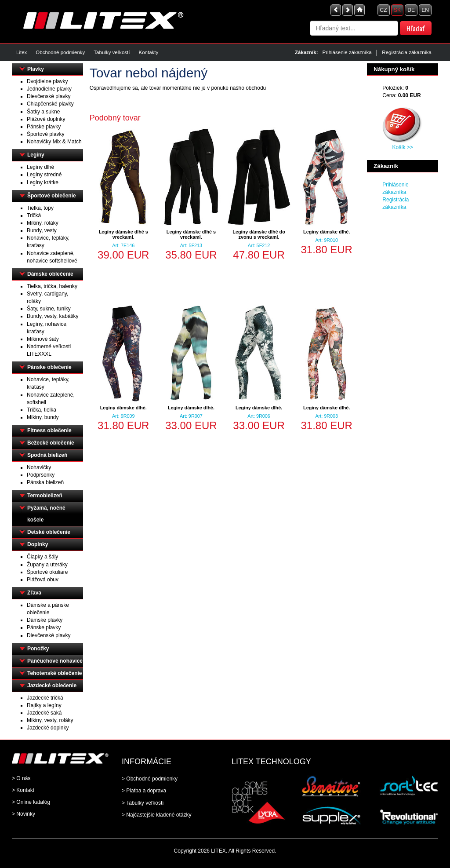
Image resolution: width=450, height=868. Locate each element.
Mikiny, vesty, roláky (50, 720)
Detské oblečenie (49, 532)
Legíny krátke (43, 182)
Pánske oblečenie (49, 367)
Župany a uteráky (47, 565)
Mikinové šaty (43, 339)
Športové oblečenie (52, 196)
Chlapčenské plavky (50, 104)
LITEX (218, 851)
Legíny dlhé (40, 167)
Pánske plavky (44, 127)
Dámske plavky (45, 620)
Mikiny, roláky (43, 223)
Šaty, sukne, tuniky (49, 309)
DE (411, 10)
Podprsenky (41, 475)
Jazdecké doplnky (48, 728)
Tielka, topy (40, 208)
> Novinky (24, 814)
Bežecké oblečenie (51, 443)
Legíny (36, 155)
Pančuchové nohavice (55, 661)
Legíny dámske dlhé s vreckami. (123, 234)
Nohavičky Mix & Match (54, 142)
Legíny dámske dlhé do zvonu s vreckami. (259, 234)
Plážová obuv (43, 580)
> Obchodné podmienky (150, 779)
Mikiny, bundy (43, 417)
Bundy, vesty (42, 230)
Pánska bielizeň (45, 482)
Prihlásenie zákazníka (347, 52)
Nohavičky (39, 467)
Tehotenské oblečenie (54, 673)
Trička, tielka (42, 410)
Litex (22, 52)
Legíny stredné (44, 175)
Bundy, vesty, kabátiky (53, 316)
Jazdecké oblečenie (52, 686)
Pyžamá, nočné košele (46, 514)
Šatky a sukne (43, 112)
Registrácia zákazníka (407, 52)
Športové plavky (45, 134)
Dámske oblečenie (50, 274)
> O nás (21, 778)
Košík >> (402, 147)
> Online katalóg (31, 802)
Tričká (34, 215)
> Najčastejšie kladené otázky (156, 815)
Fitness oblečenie (49, 430)
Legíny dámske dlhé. (327, 232)
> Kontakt (23, 790)
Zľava (34, 593)
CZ (384, 10)
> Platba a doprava (144, 791)
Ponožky (38, 649)
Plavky (36, 69)
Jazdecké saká (44, 713)
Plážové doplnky (46, 119)
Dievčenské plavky (49, 96)
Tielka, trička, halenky (52, 286)
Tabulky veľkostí (112, 52)
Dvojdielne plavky (47, 81)
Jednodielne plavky (49, 89)
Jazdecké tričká (45, 698)
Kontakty (148, 52)
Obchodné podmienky (60, 52)
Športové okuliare (47, 572)
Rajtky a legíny (44, 705)
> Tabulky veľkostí (143, 803)
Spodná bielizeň (47, 455)
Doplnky (38, 544)
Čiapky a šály (42, 557)
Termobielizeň (45, 496)
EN (425, 10)
